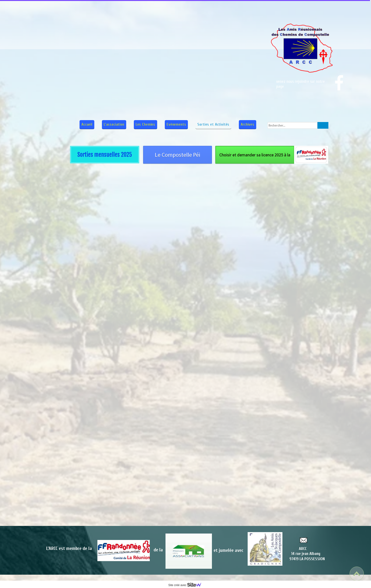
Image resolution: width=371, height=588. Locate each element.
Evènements (176, 124)
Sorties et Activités (213, 124)
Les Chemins (145, 124)
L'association (114, 124)
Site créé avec (187, 585)
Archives (248, 124)
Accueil (87, 124)
